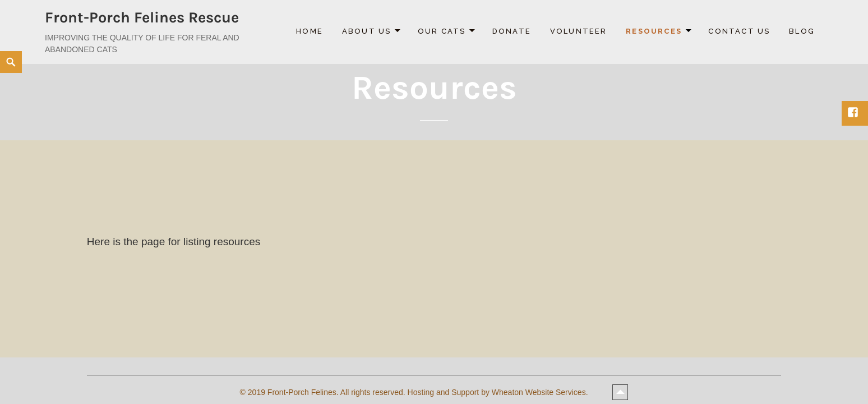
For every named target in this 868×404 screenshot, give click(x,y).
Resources (654, 31)
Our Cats (442, 31)
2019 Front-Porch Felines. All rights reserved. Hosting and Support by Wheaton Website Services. (419, 392)
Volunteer (579, 31)
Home (310, 31)
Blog (802, 31)
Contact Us (739, 31)
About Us (367, 31)
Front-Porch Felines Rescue (142, 17)
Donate (512, 31)
